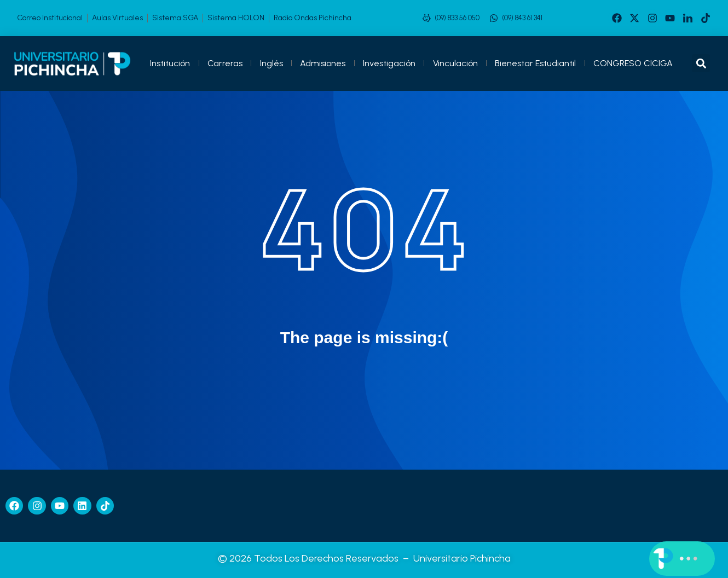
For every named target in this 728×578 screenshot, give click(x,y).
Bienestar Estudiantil (535, 63)
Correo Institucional (50, 18)
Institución (170, 63)
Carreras (225, 63)
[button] (701, 63)
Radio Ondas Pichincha (313, 18)
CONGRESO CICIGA (633, 63)
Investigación (389, 63)
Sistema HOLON (236, 18)
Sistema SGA (175, 18)
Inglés (271, 63)
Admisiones (323, 63)
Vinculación (455, 63)
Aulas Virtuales (117, 18)
